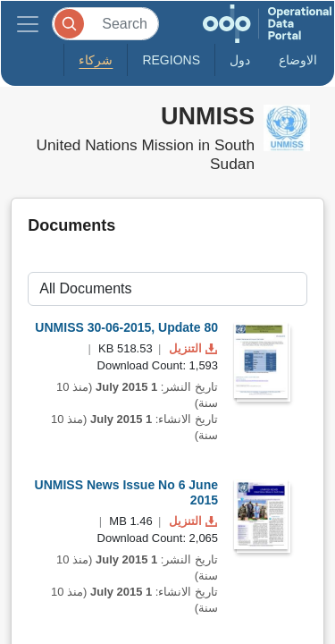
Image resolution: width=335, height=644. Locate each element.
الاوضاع (298, 60)
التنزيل (191, 348)
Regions (171, 60)
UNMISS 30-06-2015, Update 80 (126, 327)
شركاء (96, 60)
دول (240, 60)
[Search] (105, 24)
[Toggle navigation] (28, 24)
